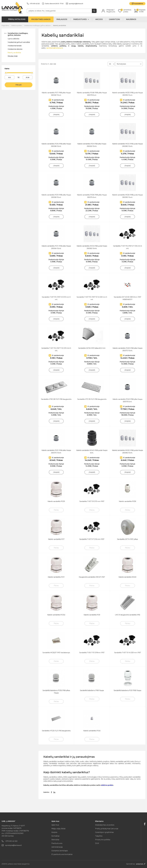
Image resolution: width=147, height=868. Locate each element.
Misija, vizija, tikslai (58, 829)
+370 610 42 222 (33, 4)
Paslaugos (62, 19)
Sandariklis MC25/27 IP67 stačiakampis (56, 653)
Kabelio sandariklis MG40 (127, 577)
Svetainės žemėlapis (60, 851)
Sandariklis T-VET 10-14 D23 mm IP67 (128, 653)
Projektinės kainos (41, 19)
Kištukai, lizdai (13, 56)
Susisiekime (139, 4)
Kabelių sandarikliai (60, 25)
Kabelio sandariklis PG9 (92, 615)
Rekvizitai (55, 840)
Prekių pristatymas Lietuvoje (107, 829)
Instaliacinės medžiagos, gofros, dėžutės (37, 25)
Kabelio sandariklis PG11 (56, 577)
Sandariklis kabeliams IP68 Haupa (92, 690)
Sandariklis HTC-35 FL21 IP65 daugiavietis (92, 399)
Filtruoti (19, 85)
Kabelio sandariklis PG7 (56, 539)
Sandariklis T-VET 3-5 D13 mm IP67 (92, 501)
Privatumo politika (103, 840)
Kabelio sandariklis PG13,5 (56, 615)
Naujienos (131, 19)
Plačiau (56, 510)
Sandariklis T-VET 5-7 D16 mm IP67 (92, 539)
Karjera (54, 832)
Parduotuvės (57, 843)
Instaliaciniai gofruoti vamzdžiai (19, 42)
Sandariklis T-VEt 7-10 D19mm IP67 (92, 653)
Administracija (57, 847)
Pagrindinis (5, 25)
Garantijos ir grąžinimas (104, 832)
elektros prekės (107, 785)
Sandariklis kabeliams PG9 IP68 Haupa (127, 690)
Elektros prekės (17, 25)
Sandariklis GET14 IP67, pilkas (128, 539)
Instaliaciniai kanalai (15, 46)
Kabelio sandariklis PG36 (127, 501)
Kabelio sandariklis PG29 (56, 501)
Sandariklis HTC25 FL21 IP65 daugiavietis (56, 731)
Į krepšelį (56, 115)
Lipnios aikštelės (13, 39)
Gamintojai (114, 19)
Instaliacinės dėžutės (15, 49)
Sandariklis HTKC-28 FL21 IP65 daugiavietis (56, 399)
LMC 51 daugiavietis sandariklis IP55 (127, 615)
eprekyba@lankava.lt (75, 4)
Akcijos (99, 19)
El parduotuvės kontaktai (62, 854)
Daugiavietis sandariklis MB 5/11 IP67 (92, 577)
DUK (97, 843)
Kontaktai (55, 836)
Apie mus (55, 825)
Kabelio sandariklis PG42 (92, 731)
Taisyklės (99, 836)
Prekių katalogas (17, 19)
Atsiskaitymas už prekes (105, 825)
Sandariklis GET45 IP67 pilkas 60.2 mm (92, 348)
